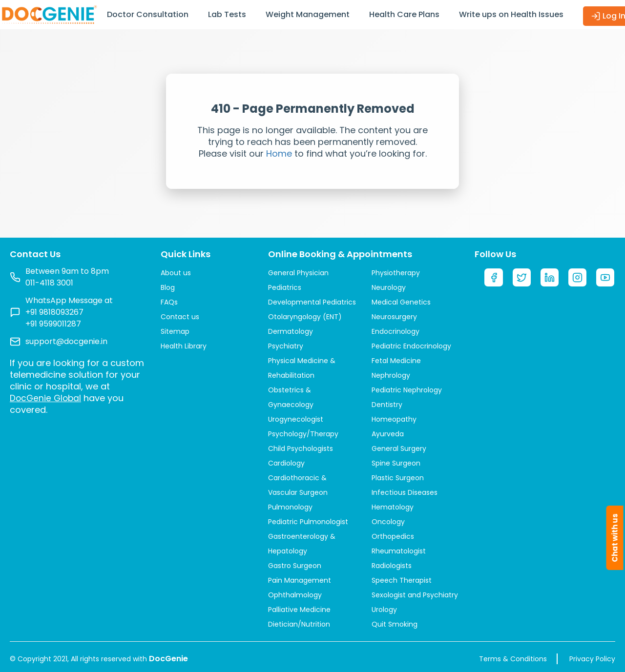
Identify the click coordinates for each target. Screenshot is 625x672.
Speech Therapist (402, 580)
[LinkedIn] (550, 278)
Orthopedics (393, 536)
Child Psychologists (301, 448)
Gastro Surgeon (295, 566)
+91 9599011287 (53, 324)
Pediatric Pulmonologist (308, 522)
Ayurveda (388, 434)
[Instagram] (578, 278)
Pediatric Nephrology (407, 390)
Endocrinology (396, 331)
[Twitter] (522, 278)
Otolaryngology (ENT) (305, 317)
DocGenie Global (47, 398)
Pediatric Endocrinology (411, 346)
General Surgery (399, 448)
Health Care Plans (404, 14)
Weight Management (308, 14)
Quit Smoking (395, 624)
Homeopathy (394, 419)
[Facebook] (494, 278)
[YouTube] (606, 278)
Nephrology (391, 375)
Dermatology (291, 331)
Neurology (389, 287)
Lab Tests (227, 14)
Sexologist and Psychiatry (415, 595)
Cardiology (286, 463)
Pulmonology (290, 507)
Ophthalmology (295, 595)
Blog (168, 287)
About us (176, 273)
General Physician (298, 273)
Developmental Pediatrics (312, 302)
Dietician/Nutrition (299, 624)
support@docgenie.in (66, 341)
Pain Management (300, 580)
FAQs (169, 302)
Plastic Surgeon (398, 478)
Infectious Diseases (405, 492)
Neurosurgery (394, 317)
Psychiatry (286, 346)
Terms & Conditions (513, 659)
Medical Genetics (401, 302)
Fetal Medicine (396, 361)
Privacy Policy (592, 659)
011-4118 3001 (49, 283)
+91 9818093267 (54, 312)
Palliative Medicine (299, 610)
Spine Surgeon (396, 463)
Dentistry (387, 405)
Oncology (388, 522)
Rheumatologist (399, 551)
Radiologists (392, 566)
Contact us (180, 317)
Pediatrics (285, 287)
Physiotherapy (396, 273)
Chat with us (615, 538)
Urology (384, 610)
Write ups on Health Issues (511, 14)
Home (279, 153)
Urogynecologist (296, 419)
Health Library (184, 346)
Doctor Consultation (148, 14)
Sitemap (175, 331)
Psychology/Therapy (303, 434)
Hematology (393, 507)
